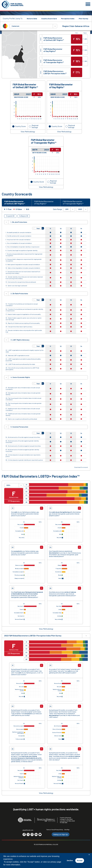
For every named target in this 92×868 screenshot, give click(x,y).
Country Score (20, 126)
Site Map (67, 830)
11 (50, 228)
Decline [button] (70, 861)
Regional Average (35, 126)
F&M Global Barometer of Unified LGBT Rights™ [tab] (15, 202)
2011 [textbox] (67, 209)
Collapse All (24, 216)
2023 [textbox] (80, 209)
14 (81, 228)
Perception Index (68, 19)
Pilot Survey (83, 19)
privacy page (56, 862)
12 (61, 228)
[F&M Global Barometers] (13, 5)
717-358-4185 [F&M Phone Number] (64, 823)
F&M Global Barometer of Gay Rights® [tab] (44, 202)
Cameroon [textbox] (15, 26)
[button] (33, 228)
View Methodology (28, 132)
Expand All (10, 216)
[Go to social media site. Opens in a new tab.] (24, 834)
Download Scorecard (81, 467)
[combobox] (33, 26)
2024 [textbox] (8, 485)
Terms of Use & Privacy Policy (55, 830)
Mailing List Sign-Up (61, 834)
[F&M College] (46, 820)
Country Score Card (49, 19)
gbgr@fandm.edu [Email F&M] (28, 830)
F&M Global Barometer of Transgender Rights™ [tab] (73, 202)
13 (71, 228)
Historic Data (32, 19)
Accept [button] (80, 861)
